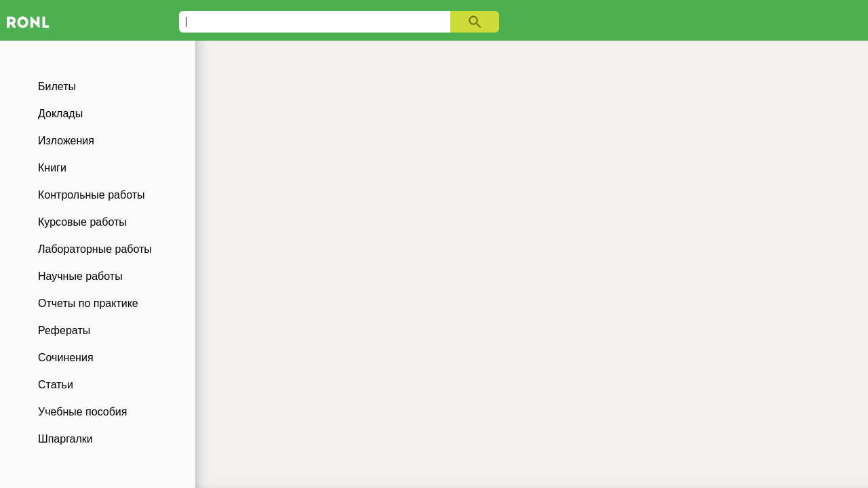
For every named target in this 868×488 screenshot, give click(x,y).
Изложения (66, 141)
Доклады (60, 114)
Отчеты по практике (88, 303)
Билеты (57, 86)
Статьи (56, 385)
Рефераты (64, 330)
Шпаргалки (65, 439)
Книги (52, 168)
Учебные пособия (82, 412)
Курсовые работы (82, 222)
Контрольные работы (92, 195)
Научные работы (80, 276)
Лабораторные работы (95, 249)
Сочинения (66, 358)
